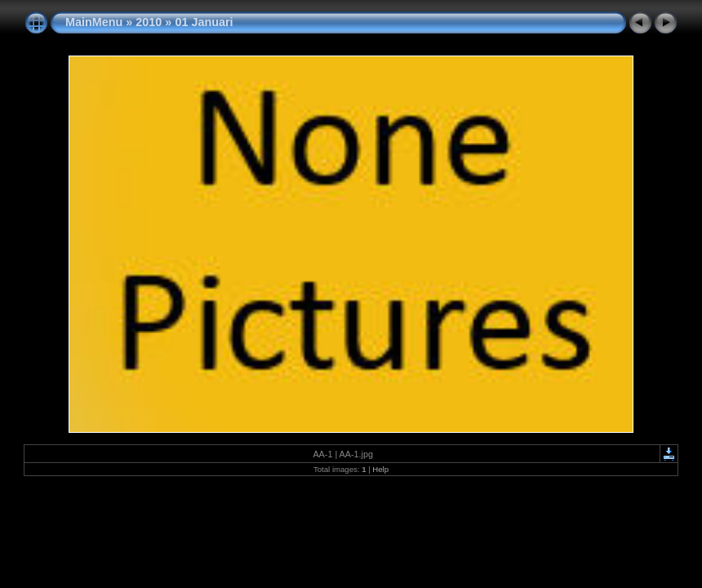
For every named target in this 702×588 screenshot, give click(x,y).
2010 (149, 22)
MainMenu (94, 22)
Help (380, 469)
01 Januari (204, 22)
